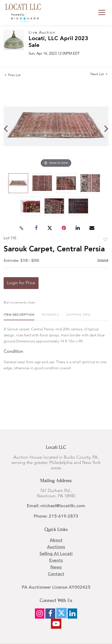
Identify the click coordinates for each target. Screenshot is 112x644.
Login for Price (21, 283)
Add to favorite (105, 240)
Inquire (103, 260)
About (56, 540)
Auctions (56, 547)
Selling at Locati (56, 554)
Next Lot (99, 74)
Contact (56, 574)
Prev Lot (13, 75)
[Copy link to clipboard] (22, 228)
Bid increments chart (20, 303)
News (56, 567)
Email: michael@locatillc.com (56, 506)
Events (56, 561)
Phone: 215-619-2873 (56, 516)
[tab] (19, 317)
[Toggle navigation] (102, 12)
